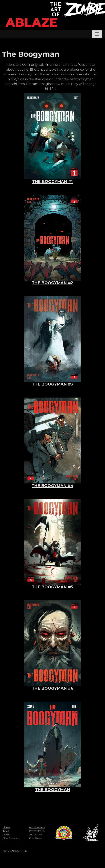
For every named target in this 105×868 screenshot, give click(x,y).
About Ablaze (37, 827)
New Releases (11, 838)
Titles (6, 831)
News (6, 835)
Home (7, 827)
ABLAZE (32, 23)
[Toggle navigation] (97, 34)
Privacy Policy (37, 831)
